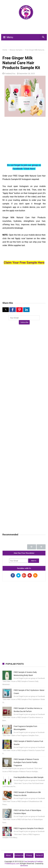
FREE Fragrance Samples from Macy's (29, 828)
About (8, 855)
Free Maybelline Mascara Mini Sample (29, 777)
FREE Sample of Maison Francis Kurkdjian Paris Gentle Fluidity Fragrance (26, 762)
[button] (6, 310)
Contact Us (19, 855)
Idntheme (24, 866)
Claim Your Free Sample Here (24, 263)
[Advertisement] (25, 28)
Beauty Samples (16, 50)
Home (5, 50)
